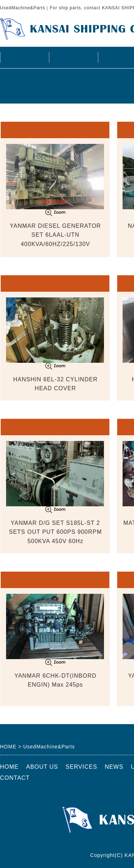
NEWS (114, 767)
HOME (24, 57)
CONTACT (15, 778)
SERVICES (82, 767)
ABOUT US (73, 57)
